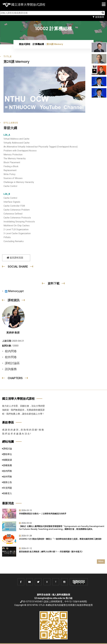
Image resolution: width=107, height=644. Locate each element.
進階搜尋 (98, 17)
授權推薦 (7, 465)
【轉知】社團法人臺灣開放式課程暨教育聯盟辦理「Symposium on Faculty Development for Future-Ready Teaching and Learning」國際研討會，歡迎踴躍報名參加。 (62, 528)
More (101, 561)
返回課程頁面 (15, 258)
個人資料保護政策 (61, 595)
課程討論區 (12, 363)
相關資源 (7, 460)
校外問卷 (11, 357)
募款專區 (8, 422)
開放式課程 (25, 44)
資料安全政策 (44, 595)
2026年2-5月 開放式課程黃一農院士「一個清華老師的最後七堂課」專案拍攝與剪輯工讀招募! (60, 539)
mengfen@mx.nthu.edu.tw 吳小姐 (55, 598)
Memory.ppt (14, 291)
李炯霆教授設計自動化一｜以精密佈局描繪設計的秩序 (43, 514)
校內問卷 (11, 351)
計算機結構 (38, 44)
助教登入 (7, 493)
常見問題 (7, 488)
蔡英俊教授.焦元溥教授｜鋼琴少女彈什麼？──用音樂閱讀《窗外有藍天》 (51, 552)
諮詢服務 (11, 369)
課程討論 (7, 449)
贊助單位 (7, 454)
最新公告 (7, 482)
